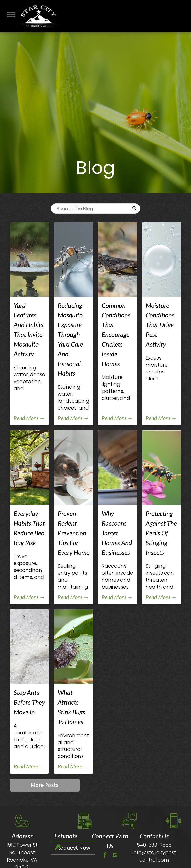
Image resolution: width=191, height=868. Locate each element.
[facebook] (105, 856)
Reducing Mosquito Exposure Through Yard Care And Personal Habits (70, 339)
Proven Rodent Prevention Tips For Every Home (73, 533)
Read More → (29, 418)
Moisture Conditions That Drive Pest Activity (160, 325)
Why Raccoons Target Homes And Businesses (117, 533)
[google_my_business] (115, 856)
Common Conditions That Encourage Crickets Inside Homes (116, 334)
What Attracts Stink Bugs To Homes (71, 707)
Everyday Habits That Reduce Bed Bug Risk (29, 528)
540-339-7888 (154, 845)
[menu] (11, 15)
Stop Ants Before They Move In (29, 702)
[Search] (95, 209)
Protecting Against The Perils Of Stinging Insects (161, 533)
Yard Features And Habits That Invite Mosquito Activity (28, 330)
